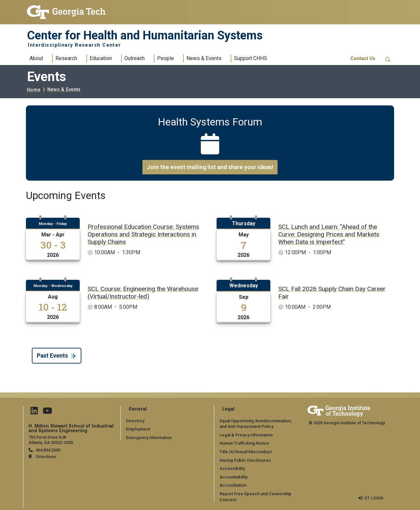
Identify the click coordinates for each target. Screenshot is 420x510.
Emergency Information (149, 438)
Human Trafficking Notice (244, 443)
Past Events (52, 356)
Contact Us (363, 59)
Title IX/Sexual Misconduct (246, 452)
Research (66, 58)
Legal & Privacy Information (246, 435)
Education (101, 58)
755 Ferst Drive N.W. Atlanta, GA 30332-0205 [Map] (51, 440)
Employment (138, 429)
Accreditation (233, 485)
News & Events (204, 58)
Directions (46, 457)
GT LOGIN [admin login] (374, 498)
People (166, 58)
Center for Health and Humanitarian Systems (145, 35)
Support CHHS (251, 58)
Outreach (135, 58)
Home (34, 90)
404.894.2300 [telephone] (48, 450)
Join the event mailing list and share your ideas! (210, 167)
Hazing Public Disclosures (245, 460)
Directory (135, 421)
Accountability (233, 477)
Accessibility (232, 468)
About (36, 58)
